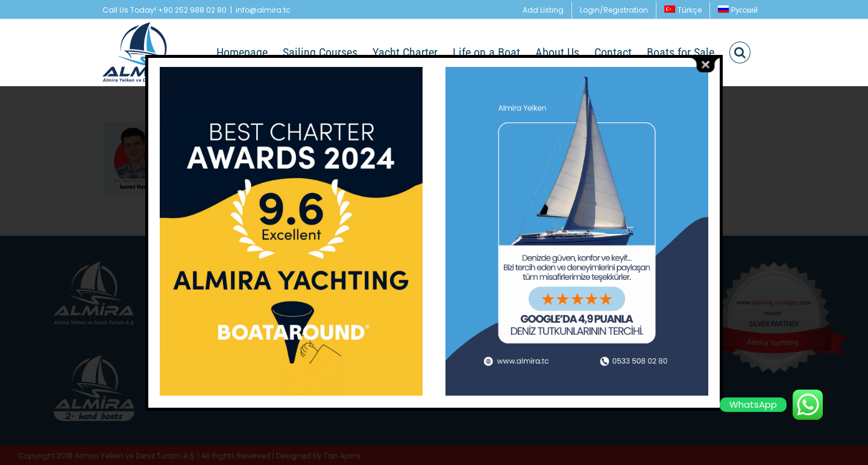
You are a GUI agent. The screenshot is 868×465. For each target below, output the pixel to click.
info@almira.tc (263, 10)
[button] (740, 52)
